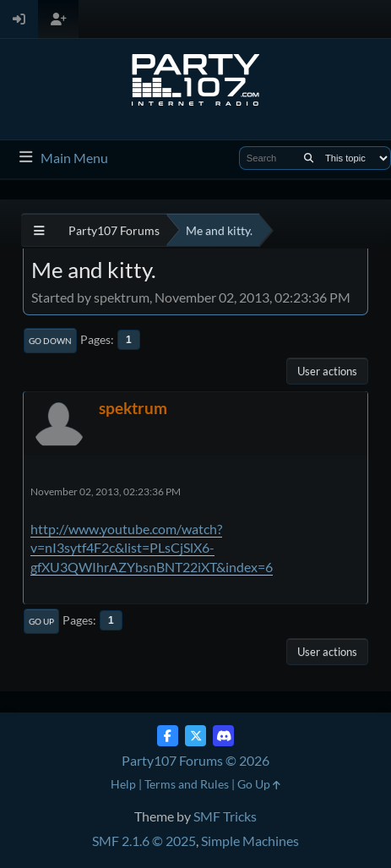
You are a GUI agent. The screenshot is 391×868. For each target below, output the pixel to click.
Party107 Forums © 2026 (195, 760)
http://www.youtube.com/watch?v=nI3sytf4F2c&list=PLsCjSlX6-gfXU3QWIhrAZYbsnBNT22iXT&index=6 (152, 548)
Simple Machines (250, 841)
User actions (327, 371)
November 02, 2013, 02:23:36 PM (106, 491)
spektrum (133, 408)
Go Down (50, 341)
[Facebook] (168, 736)
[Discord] (223, 736)
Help (123, 784)
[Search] (309, 158)
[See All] (39, 230)
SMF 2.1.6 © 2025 (144, 841)
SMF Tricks (225, 816)
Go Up (41, 621)
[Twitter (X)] (195, 736)
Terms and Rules (187, 784)
